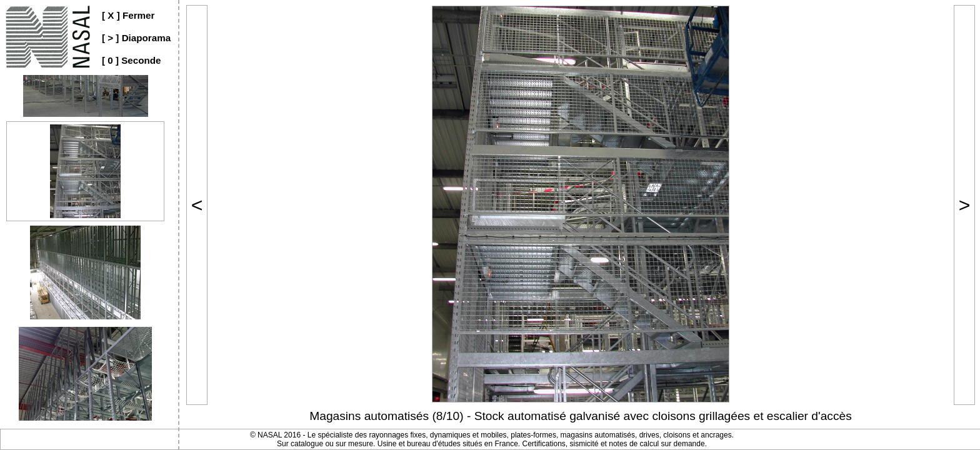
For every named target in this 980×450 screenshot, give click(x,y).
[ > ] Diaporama (136, 38)
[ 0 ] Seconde (132, 60)
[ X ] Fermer (128, 15)
